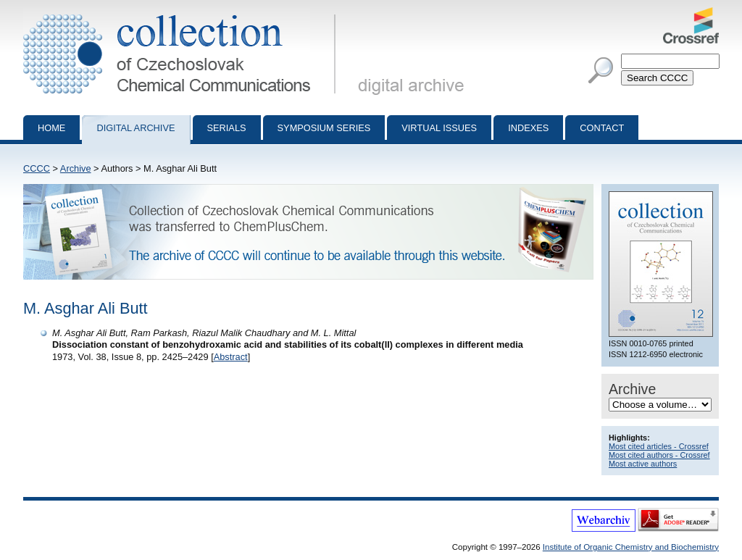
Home (51, 128)
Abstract (231, 357)
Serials (227, 128)
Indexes (528, 128)
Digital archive (136, 128)
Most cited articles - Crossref (659, 446)
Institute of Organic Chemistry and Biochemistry (631, 547)
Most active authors (643, 464)
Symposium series (324, 128)
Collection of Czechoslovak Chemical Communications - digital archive (182, 13)
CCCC (37, 168)
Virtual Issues (439, 128)
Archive (76, 168)
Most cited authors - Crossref (659, 455)
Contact (602, 128)
